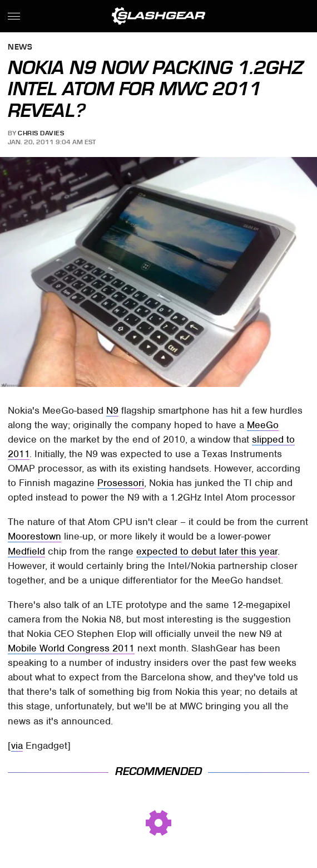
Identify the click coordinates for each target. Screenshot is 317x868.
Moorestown (34, 536)
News (20, 48)
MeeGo (263, 425)
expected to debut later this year (207, 551)
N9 (112, 410)
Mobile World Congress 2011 (71, 648)
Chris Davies (41, 133)
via (17, 746)
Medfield (26, 551)
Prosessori (121, 483)
